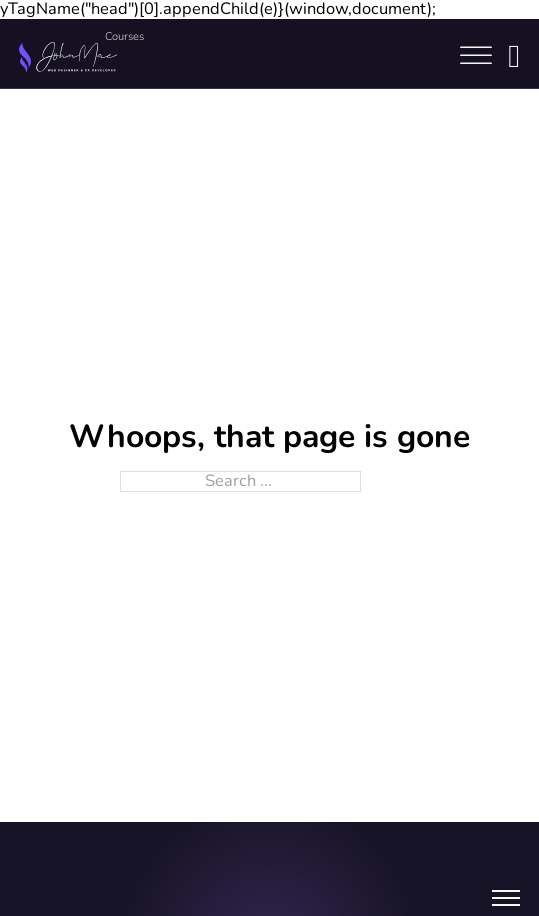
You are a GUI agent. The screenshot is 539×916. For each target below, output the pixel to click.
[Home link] (68, 56)
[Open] (476, 56)
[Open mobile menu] (506, 901)
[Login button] (514, 56)
